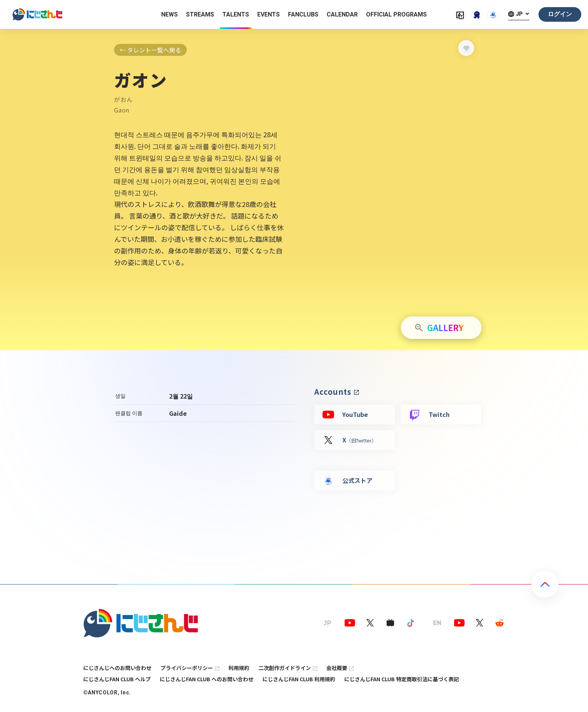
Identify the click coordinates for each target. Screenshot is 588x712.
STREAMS (200, 14)
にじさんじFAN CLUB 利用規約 (299, 679)
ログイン (560, 14)
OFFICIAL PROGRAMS (396, 14)
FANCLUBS (303, 14)
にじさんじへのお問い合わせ (117, 668)
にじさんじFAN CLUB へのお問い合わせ (207, 679)
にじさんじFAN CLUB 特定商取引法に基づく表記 (402, 679)
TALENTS (236, 14)
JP (519, 14)
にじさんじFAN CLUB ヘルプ (117, 679)
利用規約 (239, 668)
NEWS (169, 14)
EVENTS (268, 14)
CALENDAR (342, 14)
